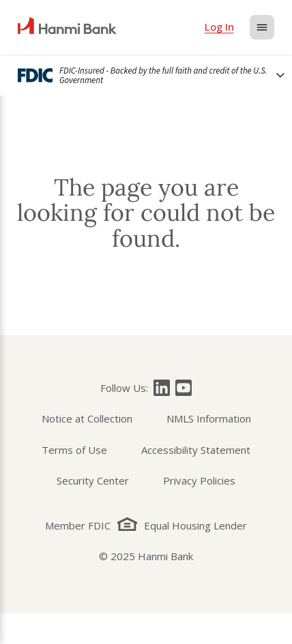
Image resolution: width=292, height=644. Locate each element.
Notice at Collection (87, 418)
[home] (67, 27)
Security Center (93, 480)
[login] (219, 27)
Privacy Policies (199, 480)
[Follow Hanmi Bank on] (162, 388)
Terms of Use (74, 450)
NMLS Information (209, 418)
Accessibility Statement (196, 450)
